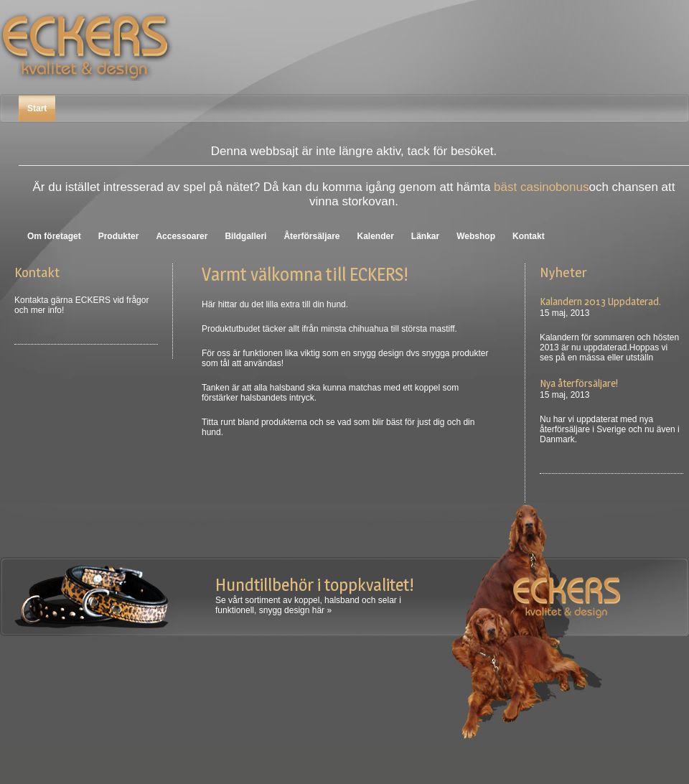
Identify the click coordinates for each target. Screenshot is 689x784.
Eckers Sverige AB (88, 41)
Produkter (119, 236)
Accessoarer (182, 236)
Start (37, 108)
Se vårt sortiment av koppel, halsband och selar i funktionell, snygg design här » (308, 605)
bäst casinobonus (541, 187)
